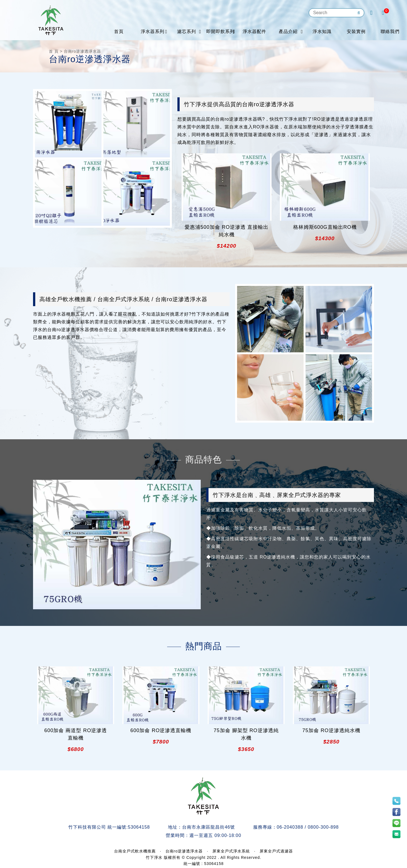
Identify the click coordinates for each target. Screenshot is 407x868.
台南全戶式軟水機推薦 (135, 851)
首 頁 (54, 51)
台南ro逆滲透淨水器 (184, 851)
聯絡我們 (390, 31)
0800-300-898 (323, 827)
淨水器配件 (254, 31)
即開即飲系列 (220, 31)
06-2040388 (290, 827)
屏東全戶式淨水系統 (231, 851)
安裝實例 (356, 31)
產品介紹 (288, 31)
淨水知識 (322, 31)
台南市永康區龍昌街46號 (208, 827)
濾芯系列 (187, 31)
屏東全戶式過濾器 (276, 851)
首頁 (119, 31)
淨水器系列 (153, 31)
